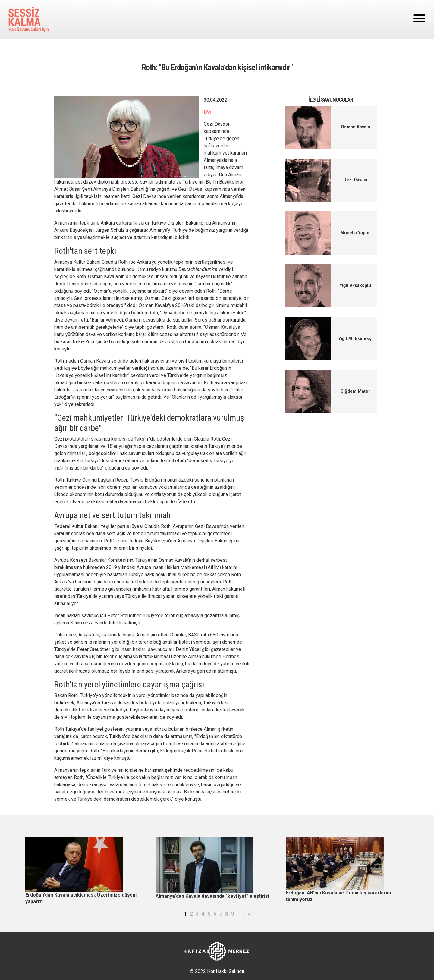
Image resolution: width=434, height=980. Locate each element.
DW (208, 112)
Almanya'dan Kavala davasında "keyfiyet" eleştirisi (212, 896)
